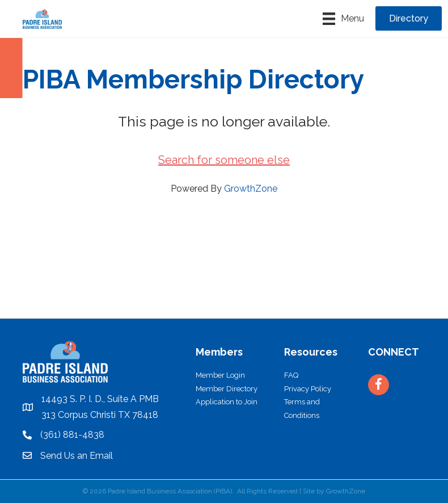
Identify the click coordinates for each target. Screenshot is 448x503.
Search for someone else (224, 160)
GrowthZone (251, 189)
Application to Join (227, 402)
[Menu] (343, 19)
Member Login (220, 375)
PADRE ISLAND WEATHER (224, 276)
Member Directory (227, 389)
